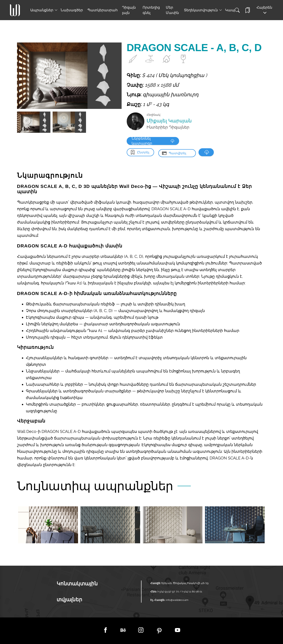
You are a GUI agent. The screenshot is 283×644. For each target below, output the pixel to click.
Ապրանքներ (42, 10)
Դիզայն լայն (129, 10)
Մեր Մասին (172, 10)
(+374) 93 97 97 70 (168, 592)
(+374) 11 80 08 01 (192, 592)
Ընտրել (143, 152)
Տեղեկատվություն (201, 10)
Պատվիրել (177, 152)
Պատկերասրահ (102, 10)
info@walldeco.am (177, 600)
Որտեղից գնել (151, 10)
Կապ (230, 10)
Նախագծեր (72, 10)
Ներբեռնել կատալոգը (152, 141)
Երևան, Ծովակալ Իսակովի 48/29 (185, 583)
